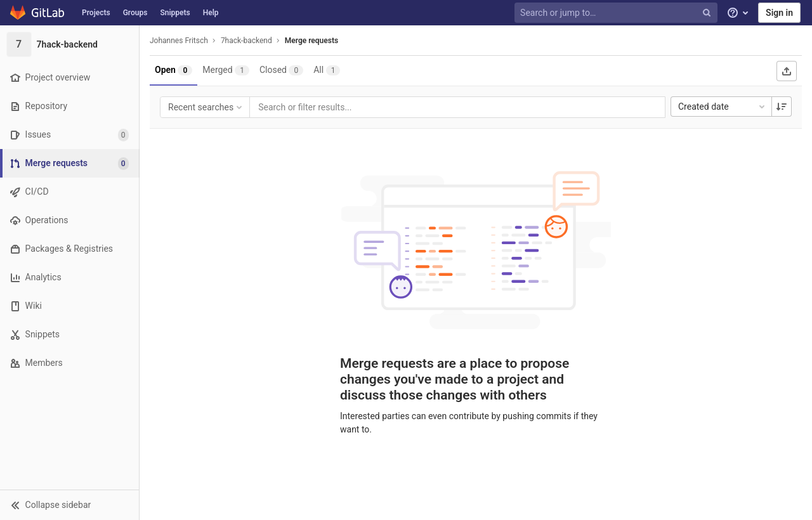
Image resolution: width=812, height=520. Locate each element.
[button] (69, 505)
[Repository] (69, 106)
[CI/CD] (69, 192)
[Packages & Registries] (69, 249)
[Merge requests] (71, 163)
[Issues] (69, 135)
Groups (135, 13)
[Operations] (69, 220)
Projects (96, 13)
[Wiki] (69, 306)
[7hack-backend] (70, 44)
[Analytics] (69, 277)
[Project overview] (69, 78)
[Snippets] (69, 335)
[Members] (69, 363)
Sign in (779, 13)
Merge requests (311, 41)
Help (211, 13)
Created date (723, 107)
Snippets (175, 13)
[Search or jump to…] (617, 13)
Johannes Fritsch (179, 41)
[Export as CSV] (787, 71)
